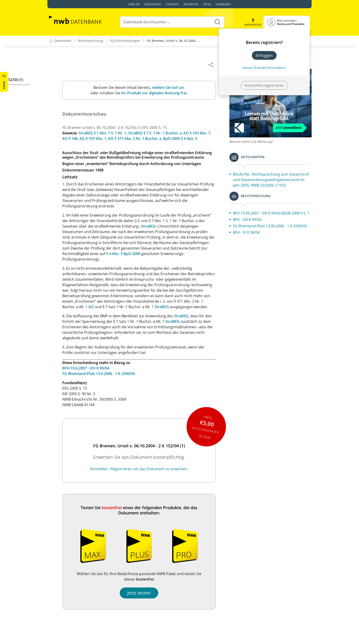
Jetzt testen (144, 593)
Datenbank (153, 4)
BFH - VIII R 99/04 (252, 226)
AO (96, 307)
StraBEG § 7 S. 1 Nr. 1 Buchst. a (160, 133)
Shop (207, 4)
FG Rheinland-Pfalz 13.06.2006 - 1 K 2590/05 (268, 236)
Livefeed (172, 4)
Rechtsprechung (91, 41)
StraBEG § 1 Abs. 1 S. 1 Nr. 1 (107, 133)
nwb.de (134, 4)
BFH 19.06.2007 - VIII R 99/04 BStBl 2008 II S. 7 (275, 217)
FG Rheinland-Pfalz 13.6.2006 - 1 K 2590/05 (104, 374)
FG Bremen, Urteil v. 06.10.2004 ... (173, 41)
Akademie (191, 4)
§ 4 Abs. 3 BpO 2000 (128, 254)
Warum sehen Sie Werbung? (256, 137)
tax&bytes (223, 4)
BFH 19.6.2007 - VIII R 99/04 (91, 368)
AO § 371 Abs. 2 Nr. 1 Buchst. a (140, 139)
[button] (253, 22)
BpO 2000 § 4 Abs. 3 (185, 139)
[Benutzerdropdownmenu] (287, 22)
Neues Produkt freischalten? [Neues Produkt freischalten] (264, 68)
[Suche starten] (218, 22)
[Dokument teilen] (216, 65)
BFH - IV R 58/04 (251, 245)
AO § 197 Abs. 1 (98, 139)
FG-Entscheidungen (125, 41)
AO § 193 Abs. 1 (202, 133)
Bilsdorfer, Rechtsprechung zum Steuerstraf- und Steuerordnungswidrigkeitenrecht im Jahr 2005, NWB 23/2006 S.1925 (274, 178)
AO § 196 (75, 139)
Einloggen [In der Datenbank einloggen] (264, 55)
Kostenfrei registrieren (264, 85)
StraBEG (154, 226)
